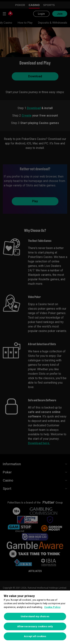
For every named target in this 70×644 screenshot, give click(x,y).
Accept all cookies (35, 636)
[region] (35, 617)
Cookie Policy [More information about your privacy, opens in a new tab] (52, 607)
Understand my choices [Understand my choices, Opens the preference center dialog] (35, 616)
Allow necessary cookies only (35, 626)
